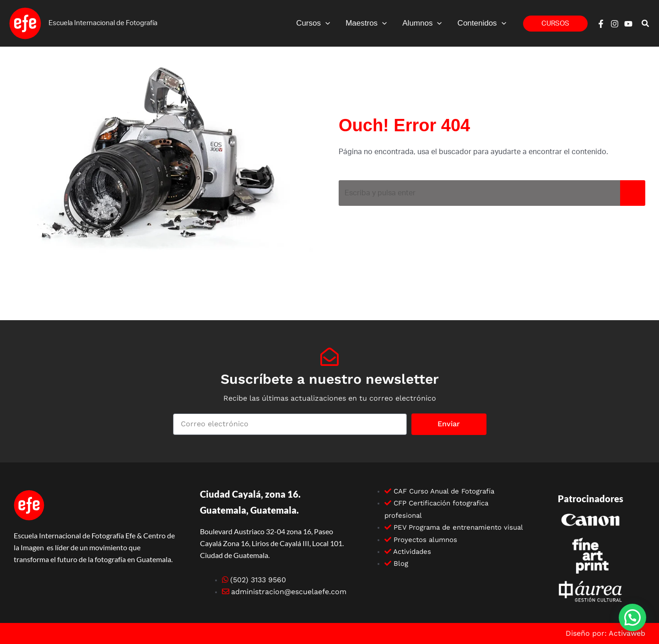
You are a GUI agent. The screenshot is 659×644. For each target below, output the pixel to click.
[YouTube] (628, 24)
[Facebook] (601, 24)
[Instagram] (615, 24)
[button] (325, 23)
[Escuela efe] (25, 23)
